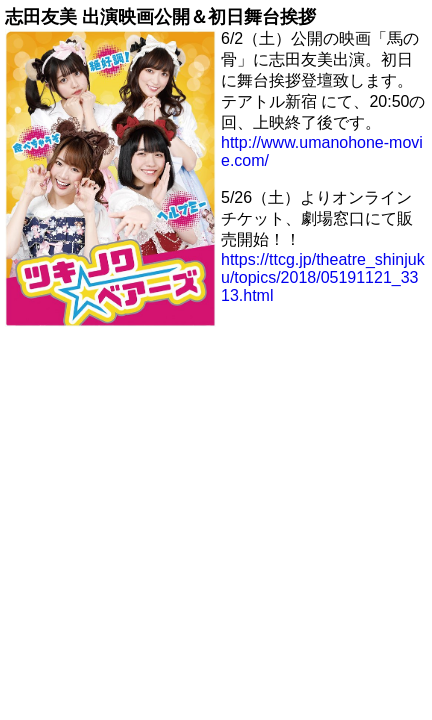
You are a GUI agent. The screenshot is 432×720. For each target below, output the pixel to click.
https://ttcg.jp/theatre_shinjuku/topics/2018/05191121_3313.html (323, 277)
